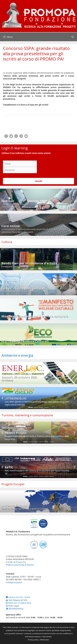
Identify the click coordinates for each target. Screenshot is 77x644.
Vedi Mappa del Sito (17, 600)
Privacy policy (33, 640)
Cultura (7, 242)
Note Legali (13, 606)
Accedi (38, 181)
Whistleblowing (15, 609)
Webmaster (45, 640)
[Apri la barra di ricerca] (73, 37)
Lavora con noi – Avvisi (18, 597)
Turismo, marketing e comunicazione (27, 415)
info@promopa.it (14, 582)
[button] (2, 398)
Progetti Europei (13, 484)
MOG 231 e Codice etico (18, 603)
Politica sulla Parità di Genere (20, 565)
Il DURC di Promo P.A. (16, 562)
